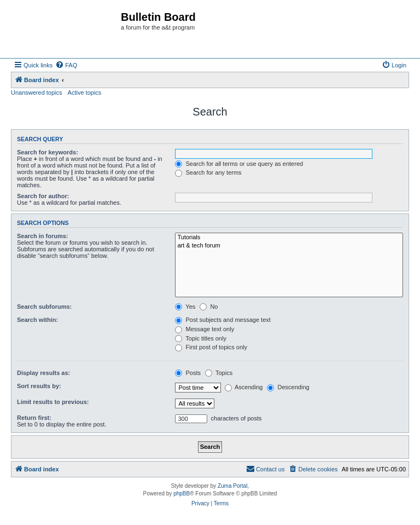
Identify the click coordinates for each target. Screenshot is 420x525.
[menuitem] (66, 65)
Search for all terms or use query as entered (239, 164)
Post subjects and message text (223, 320)
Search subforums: (44, 307)
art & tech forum (289, 246)
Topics (219, 373)
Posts (188, 373)
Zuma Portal (232, 486)
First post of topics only (211, 347)
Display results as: (43, 373)
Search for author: (43, 196)
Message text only (205, 329)
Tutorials (289, 238)
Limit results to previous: (53, 402)
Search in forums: (43, 236)
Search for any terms (208, 172)
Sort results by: (39, 386)
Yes (185, 307)
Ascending (244, 387)
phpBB (182, 494)
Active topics (85, 93)
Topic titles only (200, 338)
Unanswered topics (37, 93)
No (209, 307)
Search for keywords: (48, 152)
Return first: (34, 418)
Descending (288, 387)
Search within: (37, 320)
